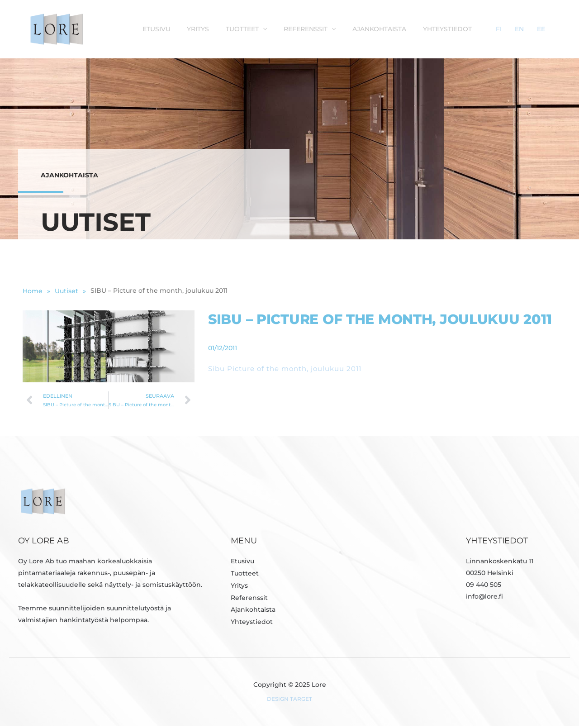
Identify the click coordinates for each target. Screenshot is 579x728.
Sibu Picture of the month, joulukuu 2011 (285, 371)
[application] (302, 29)
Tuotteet (286, 29)
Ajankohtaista (413, 29)
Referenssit (346, 29)
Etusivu (202, 29)
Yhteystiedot (478, 29)
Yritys (240, 29)
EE (546, 29)
